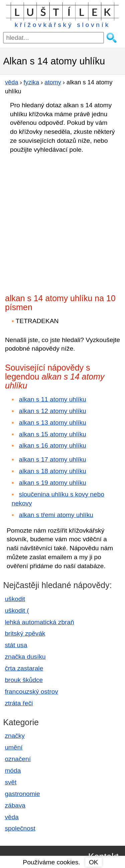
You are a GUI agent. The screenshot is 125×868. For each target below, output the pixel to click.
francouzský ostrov (31, 692)
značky (15, 736)
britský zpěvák (25, 633)
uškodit (15, 599)
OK (94, 862)
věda (12, 817)
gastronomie (22, 794)
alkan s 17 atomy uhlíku (53, 459)
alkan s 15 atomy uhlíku (53, 434)
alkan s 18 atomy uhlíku (53, 471)
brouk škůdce (24, 680)
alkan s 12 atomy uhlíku (53, 411)
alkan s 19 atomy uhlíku (53, 483)
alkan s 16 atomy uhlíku (53, 445)
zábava (15, 805)
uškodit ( (17, 610)
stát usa (16, 645)
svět (10, 782)
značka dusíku (25, 657)
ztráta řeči (19, 703)
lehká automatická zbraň (39, 622)
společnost (20, 828)
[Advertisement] (62, 222)
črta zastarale (24, 668)
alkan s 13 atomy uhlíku (53, 423)
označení (18, 759)
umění (13, 747)
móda (13, 771)
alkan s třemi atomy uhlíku (56, 515)
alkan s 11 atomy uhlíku (53, 399)
